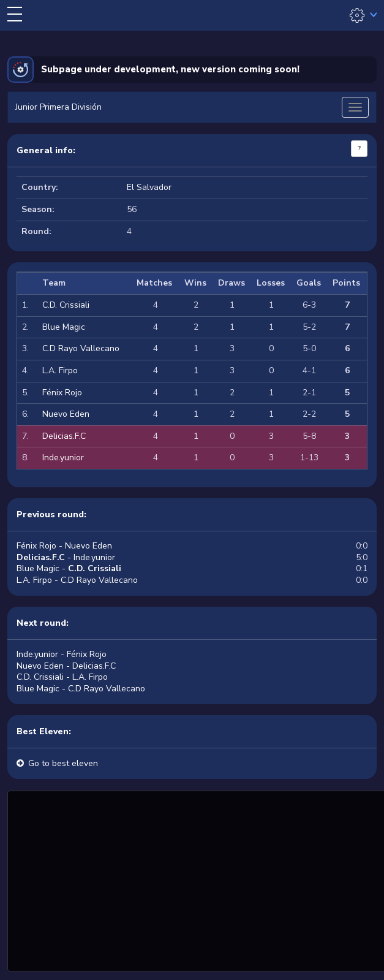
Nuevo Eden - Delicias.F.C (66, 666)
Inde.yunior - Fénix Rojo (62, 654)
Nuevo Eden (66, 414)
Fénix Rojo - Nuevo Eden (64, 546)
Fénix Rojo (62, 393)
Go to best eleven (63, 763)
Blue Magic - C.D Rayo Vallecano (81, 689)
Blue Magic (64, 327)
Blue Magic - (69, 568)
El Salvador (149, 187)
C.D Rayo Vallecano (81, 348)
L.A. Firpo (60, 370)
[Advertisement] (197, 879)
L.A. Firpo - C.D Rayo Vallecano (77, 580)
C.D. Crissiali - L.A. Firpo (62, 677)
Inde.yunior (63, 458)
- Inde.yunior (66, 557)
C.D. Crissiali (66, 305)
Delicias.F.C (64, 436)
